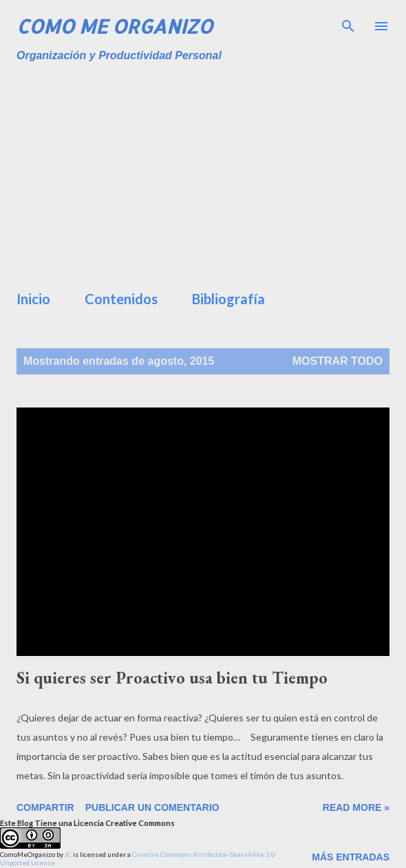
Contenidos (121, 299)
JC (68, 854)
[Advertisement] (211, 172)
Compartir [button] (45, 807)
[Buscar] (348, 25)
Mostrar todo (338, 361)
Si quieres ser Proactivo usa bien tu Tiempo (172, 678)
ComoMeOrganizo (28, 854)
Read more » (356, 807)
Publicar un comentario (152, 807)
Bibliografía (228, 299)
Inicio (33, 299)
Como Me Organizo (115, 26)
